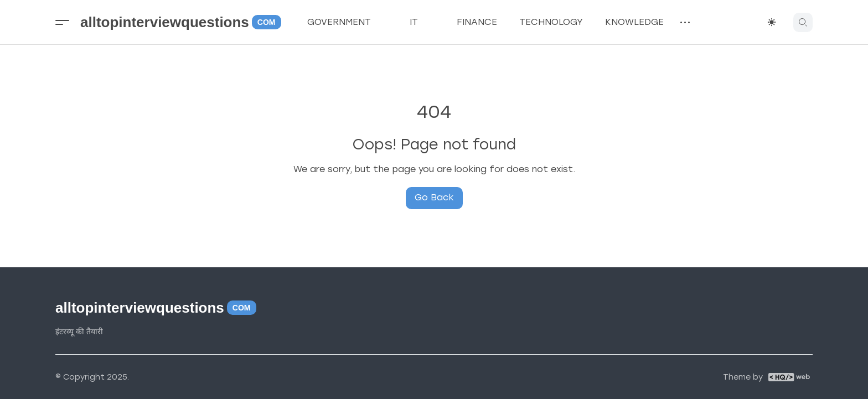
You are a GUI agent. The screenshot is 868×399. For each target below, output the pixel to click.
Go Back (434, 197)
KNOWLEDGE (634, 22)
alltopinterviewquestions (181, 22)
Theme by (743, 377)
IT (422, 22)
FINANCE (477, 22)
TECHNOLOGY (551, 22)
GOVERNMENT (347, 22)
